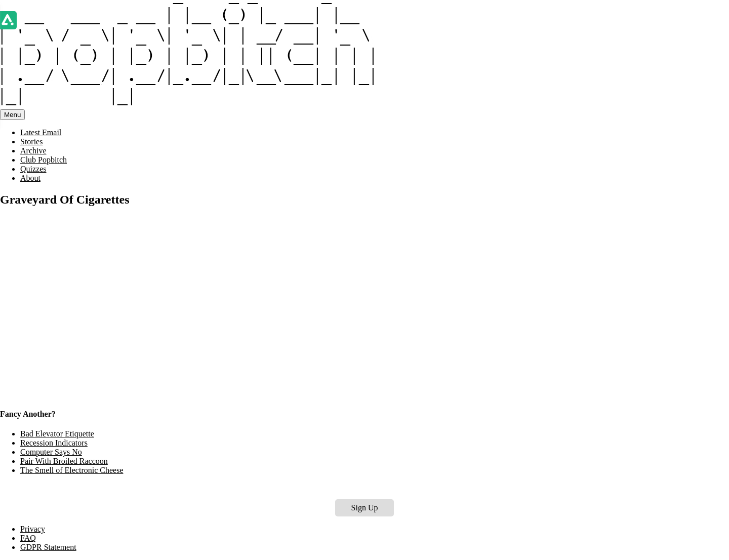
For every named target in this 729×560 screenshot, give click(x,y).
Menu (12, 115)
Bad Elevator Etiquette (57, 434)
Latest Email (41, 132)
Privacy (33, 529)
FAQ (28, 538)
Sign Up (365, 508)
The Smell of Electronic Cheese (72, 470)
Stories (31, 142)
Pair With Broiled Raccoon (64, 461)
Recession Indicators (54, 443)
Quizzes (33, 169)
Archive (33, 151)
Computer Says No (51, 452)
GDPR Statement (48, 547)
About (30, 178)
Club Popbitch (44, 160)
